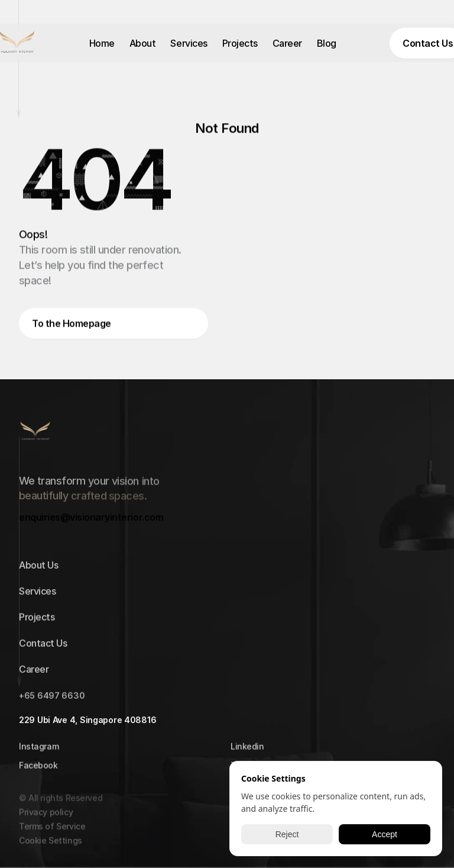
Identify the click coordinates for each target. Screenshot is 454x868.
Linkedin (247, 749)
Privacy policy (46, 819)
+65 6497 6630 (52, 698)
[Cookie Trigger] (51, 848)
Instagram (39, 749)
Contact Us (43, 646)
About (143, 43)
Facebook (38, 768)
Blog (327, 43)
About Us (38, 568)
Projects (240, 43)
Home (102, 43)
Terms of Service (52, 833)
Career (287, 43)
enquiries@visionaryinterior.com (91, 517)
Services (189, 43)
